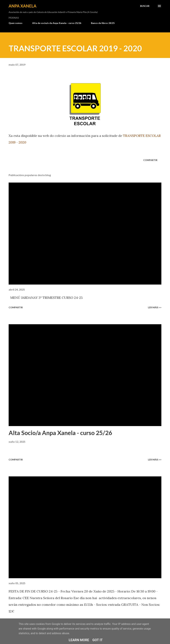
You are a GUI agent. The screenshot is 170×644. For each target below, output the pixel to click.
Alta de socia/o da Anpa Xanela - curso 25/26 (57, 23)
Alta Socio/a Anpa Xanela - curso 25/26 (60, 433)
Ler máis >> (155, 307)
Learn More (79, 640)
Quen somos (16, 23)
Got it (98, 640)
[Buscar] (145, 6)
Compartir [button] (150, 160)
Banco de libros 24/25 (103, 23)
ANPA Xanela (22, 6)
